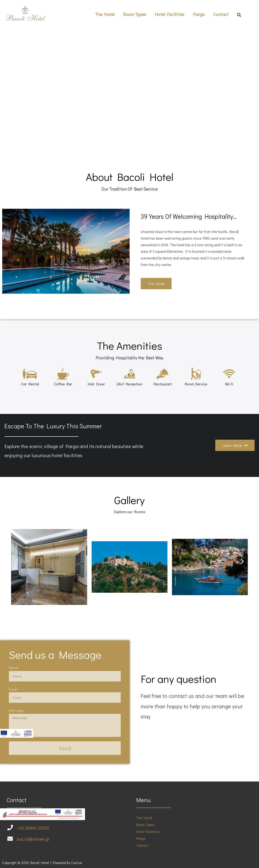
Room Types (135, 14)
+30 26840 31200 (33, 828)
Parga (199, 14)
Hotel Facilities (170, 14)
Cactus (77, 863)
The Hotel (105, 14)
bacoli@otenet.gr (33, 839)
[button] (156, 284)
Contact (221, 14)
